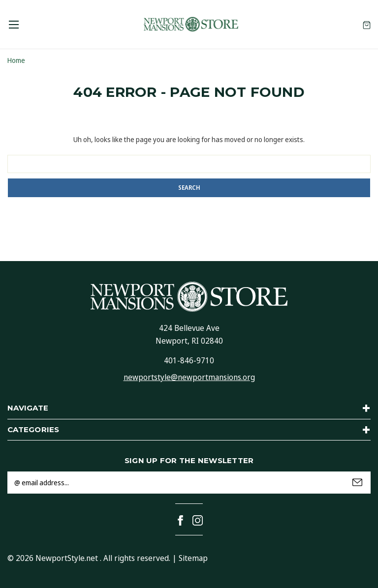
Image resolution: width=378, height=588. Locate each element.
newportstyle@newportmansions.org (189, 377)
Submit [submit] (357, 482)
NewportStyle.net (67, 558)
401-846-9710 (189, 360)
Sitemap (193, 558)
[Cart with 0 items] (367, 24)
